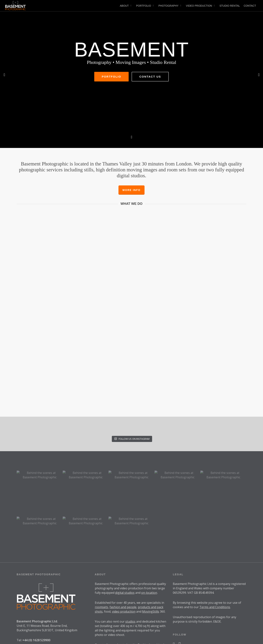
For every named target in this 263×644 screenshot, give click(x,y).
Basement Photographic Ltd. (37, 573)
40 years (129, 555)
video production (124, 563)
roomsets (101, 559)
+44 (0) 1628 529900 (36, 592)
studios (130, 573)
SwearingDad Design (60, 638)
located (122, 597)
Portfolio (111, 103)
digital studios (125, 545)
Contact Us (150, 103)
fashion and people (123, 559)
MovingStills (151, 563)
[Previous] (5, 74)
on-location (149, 545)
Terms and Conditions (215, 559)
